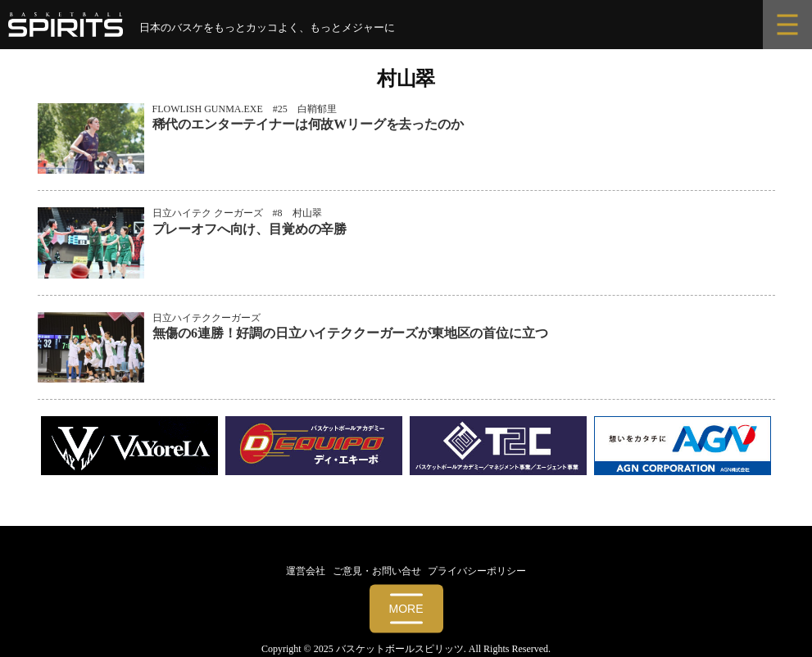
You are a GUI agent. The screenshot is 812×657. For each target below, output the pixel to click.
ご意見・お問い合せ (377, 571)
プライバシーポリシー (477, 571)
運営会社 (306, 571)
